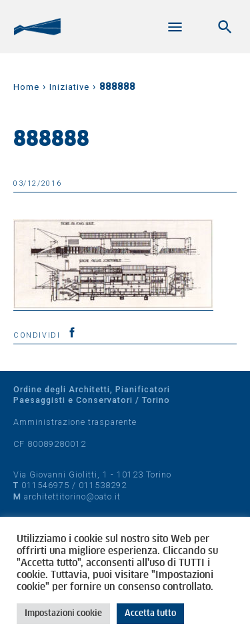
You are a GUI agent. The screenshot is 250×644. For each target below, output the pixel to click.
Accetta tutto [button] (150, 614)
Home (26, 87)
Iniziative (69, 87)
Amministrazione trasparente (75, 422)
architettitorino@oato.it (72, 496)
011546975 (45, 485)
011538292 (103, 485)
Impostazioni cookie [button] (63, 614)
